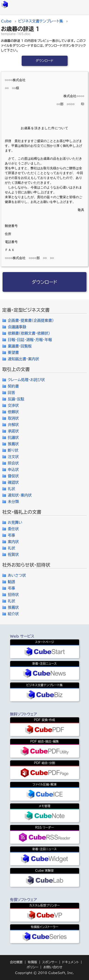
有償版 (32, 962)
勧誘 (11, 582)
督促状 (13, 476)
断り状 (13, 450)
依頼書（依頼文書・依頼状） (29, 333)
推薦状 (13, 444)
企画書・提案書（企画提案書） (31, 320)
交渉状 (13, 405)
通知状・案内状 (20, 495)
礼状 (11, 489)
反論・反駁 (16, 399)
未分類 (13, 502)
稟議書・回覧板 (20, 346)
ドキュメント (70, 962)
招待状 (13, 595)
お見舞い (15, 522)
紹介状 (13, 614)
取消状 (13, 418)
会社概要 (16, 962)
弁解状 (13, 425)
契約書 (13, 386)
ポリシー (33, 967)
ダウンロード (45, 61)
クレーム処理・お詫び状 (26, 380)
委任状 (13, 529)
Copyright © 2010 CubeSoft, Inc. (44, 973)
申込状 (13, 470)
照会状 (13, 463)
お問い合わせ (53, 967)
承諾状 (13, 431)
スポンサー (50, 962)
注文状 (13, 457)
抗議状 (13, 437)
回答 (11, 393)
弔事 (11, 535)
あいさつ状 (17, 575)
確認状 (13, 482)
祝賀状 (13, 554)
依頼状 (13, 412)
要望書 (13, 352)
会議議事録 (17, 327)
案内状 (13, 542)
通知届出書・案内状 (23, 359)
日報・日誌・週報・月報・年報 (30, 340)
